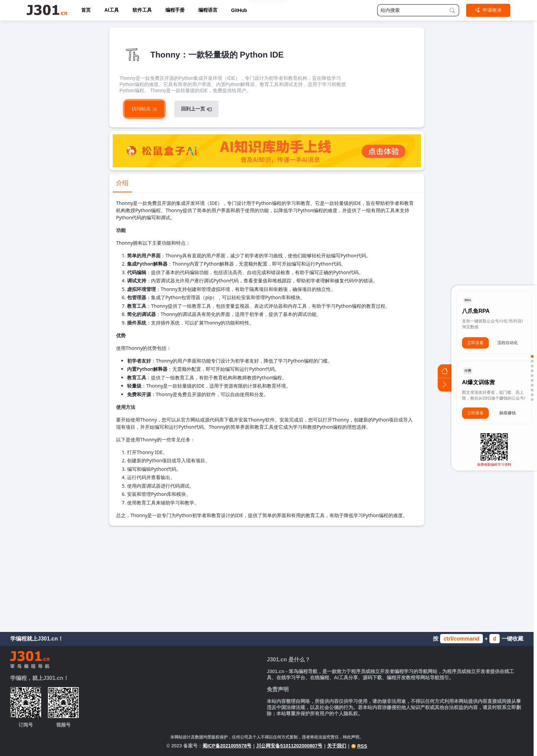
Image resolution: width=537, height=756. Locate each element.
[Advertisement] (267, 577)
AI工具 (112, 10)
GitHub (239, 10)
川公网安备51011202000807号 (289, 746)
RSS (359, 746)
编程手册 (175, 10)
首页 (86, 10)
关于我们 (337, 746)
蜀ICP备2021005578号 (227, 746)
